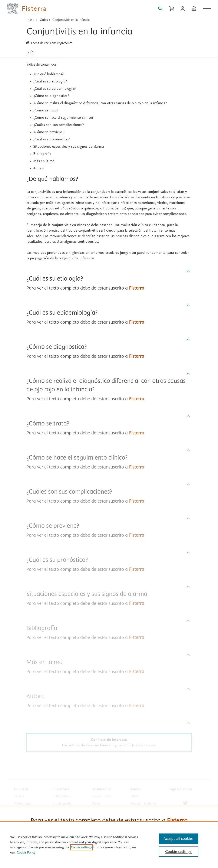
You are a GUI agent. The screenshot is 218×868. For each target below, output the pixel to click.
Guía (30, 52)
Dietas (96, 803)
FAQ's (134, 796)
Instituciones (62, 796)
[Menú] (207, 9)
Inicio (30, 20)
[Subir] (188, 271)
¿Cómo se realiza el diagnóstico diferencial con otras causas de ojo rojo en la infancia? (100, 103)
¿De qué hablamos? (48, 74)
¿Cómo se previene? (49, 132)
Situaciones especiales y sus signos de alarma (69, 146)
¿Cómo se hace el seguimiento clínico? (63, 118)
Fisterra (19, 796)
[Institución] (194, 9)
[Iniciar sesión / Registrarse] (183, 9)
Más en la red (44, 161)
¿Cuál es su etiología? (50, 81)
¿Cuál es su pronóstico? (51, 139)
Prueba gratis (62, 803)
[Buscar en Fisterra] (160, 9)
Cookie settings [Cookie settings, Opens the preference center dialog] (178, 852)
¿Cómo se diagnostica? (51, 96)
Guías (44, 20)
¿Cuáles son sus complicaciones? (58, 125)
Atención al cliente (143, 803)
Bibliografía (42, 154)
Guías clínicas (101, 796)
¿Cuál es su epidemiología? (54, 89)
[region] (109, 845)
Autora (38, 168)
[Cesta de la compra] (171, 9)
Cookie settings (81, 847)
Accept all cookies (179, 839)
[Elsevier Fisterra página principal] (27, 9)
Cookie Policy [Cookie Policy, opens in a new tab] (26, 852)
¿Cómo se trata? (46, 110)
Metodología (22, 803)
